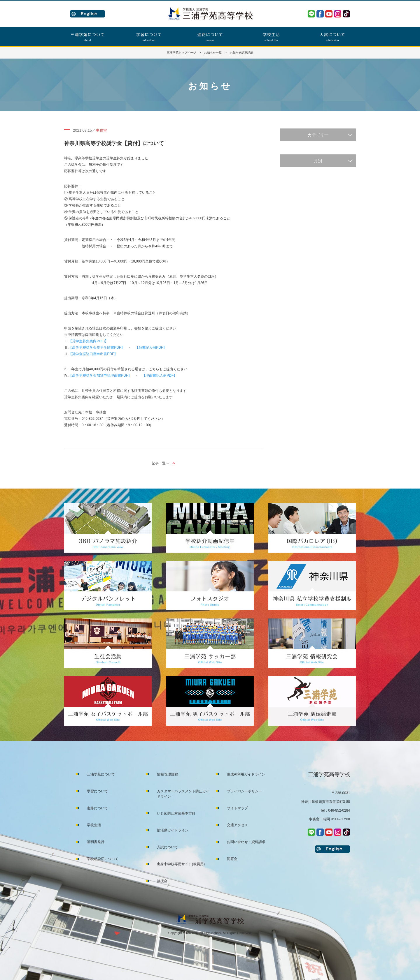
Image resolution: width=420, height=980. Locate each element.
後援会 (162, 881)
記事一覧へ (160, 463)
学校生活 (94, 825)
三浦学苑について (101, 774)
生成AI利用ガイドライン (246, 774)
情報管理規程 (167, 774)
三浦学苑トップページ (181, 53)
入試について (167, 847)
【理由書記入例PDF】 (160, 376)
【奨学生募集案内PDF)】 (88, 341)
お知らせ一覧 (213, 53)
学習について (97, 791)
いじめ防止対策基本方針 (176, 813)
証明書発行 (96, 842)
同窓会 (232, 859)
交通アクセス (237, 825)
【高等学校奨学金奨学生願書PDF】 (97, 348)
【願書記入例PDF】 (151, 348)
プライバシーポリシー (244, 791)
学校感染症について (103, 859)
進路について (97, 808)
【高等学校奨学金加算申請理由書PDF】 (100, 376)
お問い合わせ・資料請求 (246, 842)
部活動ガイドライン (173, 830)
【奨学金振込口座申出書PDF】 (93, 354)
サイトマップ (237, 808)
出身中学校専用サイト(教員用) (181, 864)
